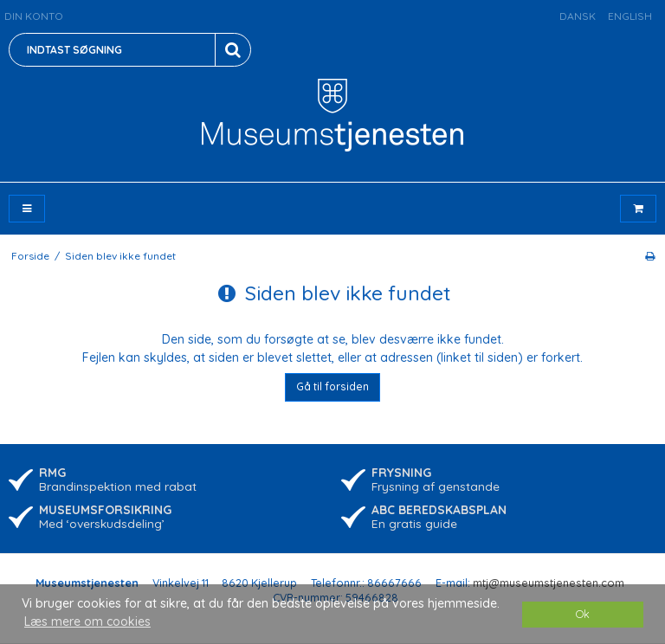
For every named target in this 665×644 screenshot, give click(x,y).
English (630, 16)
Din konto (34, 16)
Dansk (578, 16)
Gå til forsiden (332, 386)
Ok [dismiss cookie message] (583, 614)
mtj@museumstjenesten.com (549, 583)
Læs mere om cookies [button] (87, 621)
